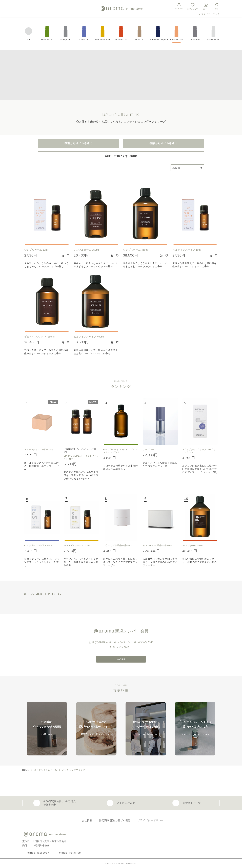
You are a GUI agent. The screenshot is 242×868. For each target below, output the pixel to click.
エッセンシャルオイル (46, 770)
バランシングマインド (74, 770)
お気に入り (193, 6)
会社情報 (87, 820)
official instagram (70, 852)
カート (206, 6)
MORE (121, 659)
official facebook (38, 852)
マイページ (179, 6)
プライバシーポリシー (150, 820)
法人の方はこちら (210, 14)
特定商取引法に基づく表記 (115, 820)
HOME (26, 770)
